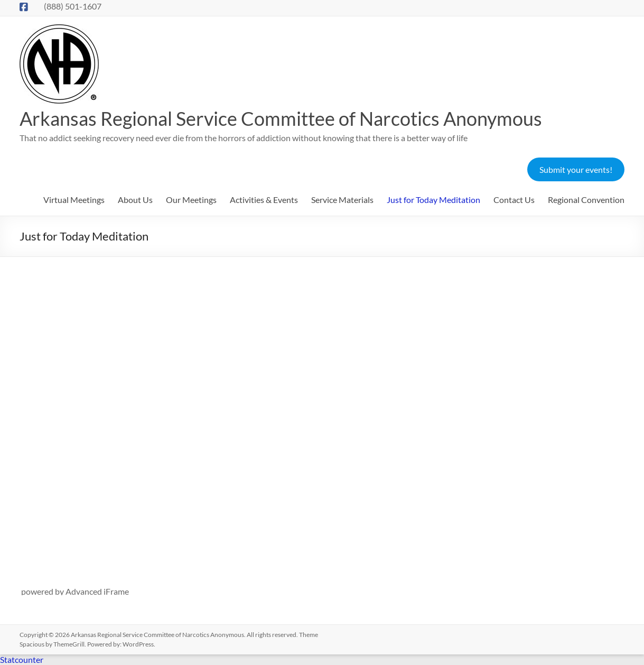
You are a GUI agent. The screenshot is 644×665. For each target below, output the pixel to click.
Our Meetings (191, 200)
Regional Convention (586, 200)
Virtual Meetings (74, 200)
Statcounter (22, 659)
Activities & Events (264, 200)
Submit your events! (576, 169)
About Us (135, 200)
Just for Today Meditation (433, 200)
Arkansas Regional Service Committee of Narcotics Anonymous (281, 118)
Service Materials (342, 200)
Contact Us (514, 200)
